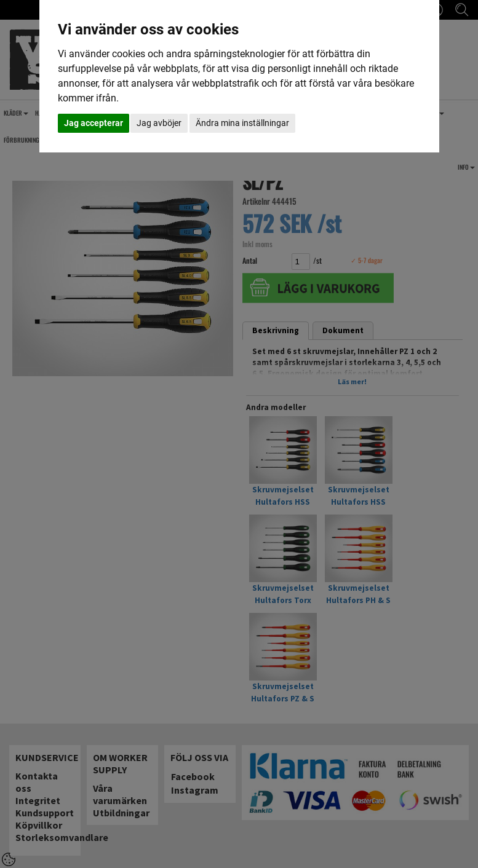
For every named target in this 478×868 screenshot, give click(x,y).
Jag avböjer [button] (159, 123)
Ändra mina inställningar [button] (242, 123)
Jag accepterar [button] (94, 123)
